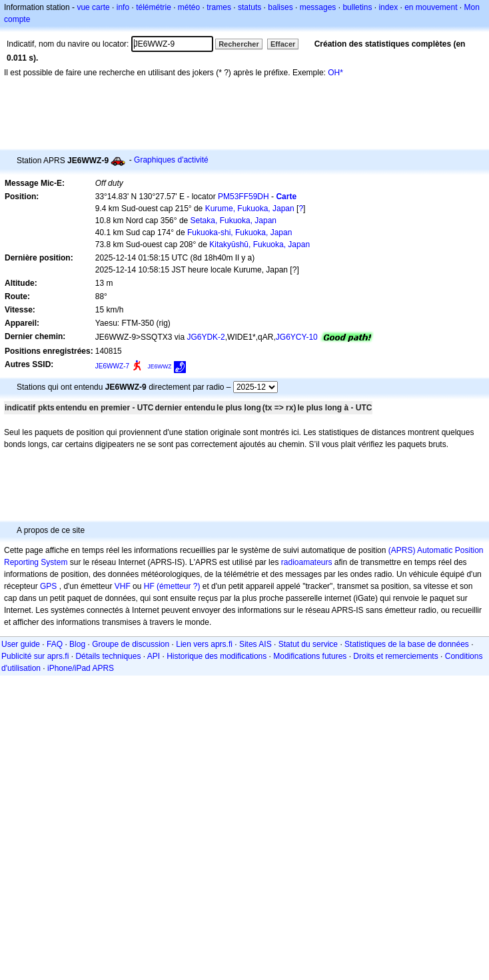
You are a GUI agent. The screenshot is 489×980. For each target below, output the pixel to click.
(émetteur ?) (178, 586)
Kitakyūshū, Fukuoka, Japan (259, 245)
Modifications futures (310, 656)
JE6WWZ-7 (113, 366)
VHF (123, 586)
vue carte (93, 7)
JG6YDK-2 (206, 337)
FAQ (55, 644)
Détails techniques (108, 656)
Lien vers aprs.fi (204, 644)
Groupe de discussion (131, 644)
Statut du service (308, 644)
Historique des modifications (217, 656)
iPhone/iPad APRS (81, 668)
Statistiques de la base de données (407, 644)
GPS (48, 586)
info (123, 7)
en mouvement (431, 7)
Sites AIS (255, 644)
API (154, 656)
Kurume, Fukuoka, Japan (250, 209)
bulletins (357, 7)
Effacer (283, 44)
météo (189, 7)
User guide (21, 644)
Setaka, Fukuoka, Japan (234, 221)
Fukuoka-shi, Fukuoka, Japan (240, 233)
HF (149, 586)
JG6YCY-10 (297, 337)
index (388, 7)
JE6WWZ (160, 366)
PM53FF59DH (244, 197)
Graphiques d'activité (171, 160)
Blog (77, 644)
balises (280, 7)
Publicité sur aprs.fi (35, 656)
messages (318, 7)
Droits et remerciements (395, 656)
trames (219, 7)
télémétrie (154, 7)
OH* (335, 73)
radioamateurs (307, 562)
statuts (249, 7)
